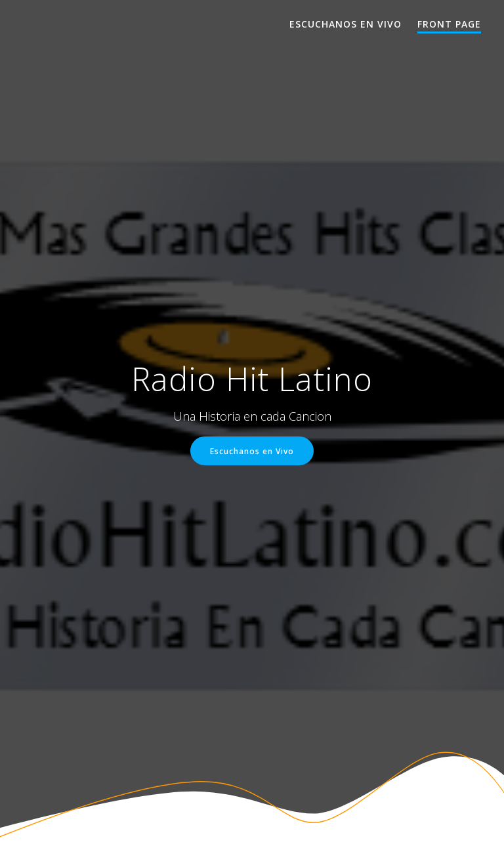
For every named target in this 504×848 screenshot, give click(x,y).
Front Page (449, 24)
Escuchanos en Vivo (346, 24)
